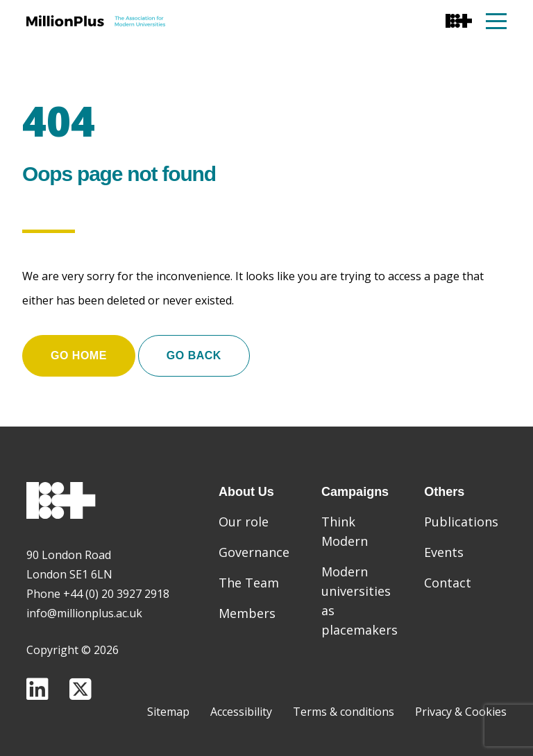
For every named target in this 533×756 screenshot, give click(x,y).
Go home (79, 355)
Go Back (194, 355)
